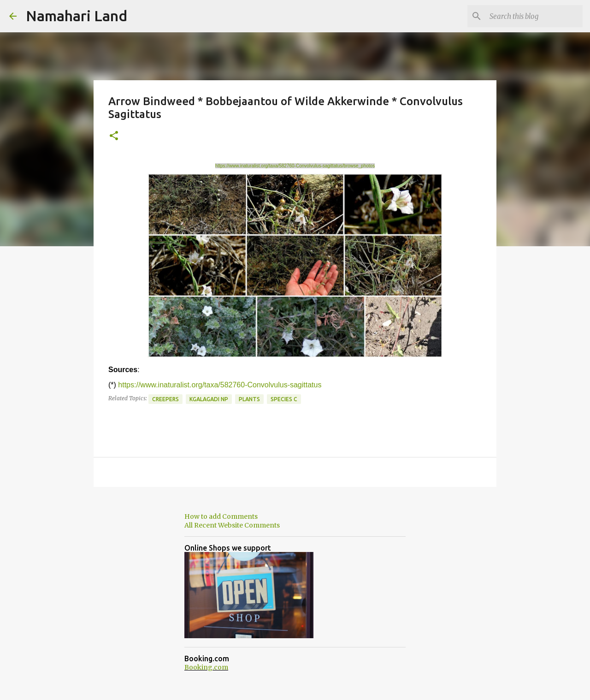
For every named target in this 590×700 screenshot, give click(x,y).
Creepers (165, 399)
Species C (284, 399)
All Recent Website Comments (232, 525)
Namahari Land (77, 16)
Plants (249, 399)
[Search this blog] (534, 16)
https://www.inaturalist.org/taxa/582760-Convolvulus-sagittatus (220, 385)
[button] (114, 136)
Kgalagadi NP (209, 399)
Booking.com (206, 667)
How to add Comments (221, 516)
